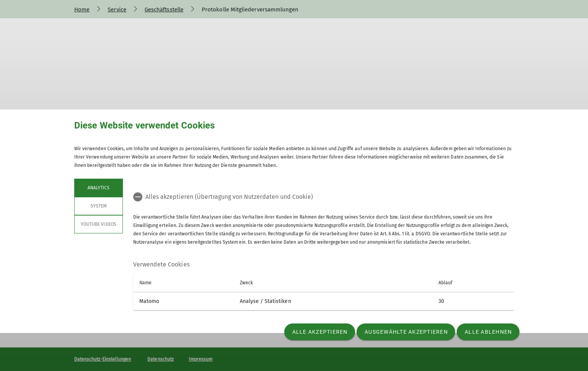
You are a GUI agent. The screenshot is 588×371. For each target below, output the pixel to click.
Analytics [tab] (99, 188)
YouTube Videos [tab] (99, 224)
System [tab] (99, 206)
